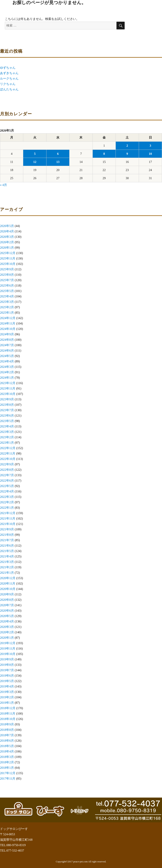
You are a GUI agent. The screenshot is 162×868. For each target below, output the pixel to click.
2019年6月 (7, 676)
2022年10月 (8, 459)
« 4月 (3, 185)
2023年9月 (7, 399)
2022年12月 (8, 448)
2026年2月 (7, 242)
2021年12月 (8, 513)
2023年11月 (8, 388)
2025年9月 (7, 269)
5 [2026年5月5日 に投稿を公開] (35, 154)
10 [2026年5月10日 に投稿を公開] (150, 154)
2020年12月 (8, 578)
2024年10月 (8, 329)
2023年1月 (7, 443)
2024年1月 (7, 378)
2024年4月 (7, 361)
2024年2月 (7, 372)
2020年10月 (8, 589)
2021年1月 (7, 573)
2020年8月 (7, 600)
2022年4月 (7, 491)
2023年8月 (7, 405)
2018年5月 (7, 746)
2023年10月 (8, 394)
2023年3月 (7, 432)
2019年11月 (8, 648)
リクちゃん (8, 84)
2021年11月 (8, 518)
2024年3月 (7, 367)
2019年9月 (7, 659)
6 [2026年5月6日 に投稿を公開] (58, 154)
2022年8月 (7, 470)
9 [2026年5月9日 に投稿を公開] (127, 154)
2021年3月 (7, 562)
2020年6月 (7, 611)
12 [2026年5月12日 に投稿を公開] (35, 162)
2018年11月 (8, 713)
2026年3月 (7, 237)
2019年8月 (7, 665)
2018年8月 (7, 730)
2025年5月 (7, 291)
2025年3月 (7, 302)
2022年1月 (7, 508)
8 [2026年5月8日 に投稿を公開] (104, 154)
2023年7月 (7, 410)
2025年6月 (7, 285)
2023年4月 (7, 426)
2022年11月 (8, 453)
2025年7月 (7, 280)
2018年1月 (7, 768)
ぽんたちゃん (9, 89)
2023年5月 (7, 421)
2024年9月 (7, 334)
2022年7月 (7, 475)
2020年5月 (7, 616)
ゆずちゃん (8, 68)
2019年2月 (7, 697)
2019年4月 (7, 686)
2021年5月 (7, 551)
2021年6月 (7, 546)
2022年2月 (7, 502)
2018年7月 (7, 735)
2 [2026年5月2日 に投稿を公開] (127, 146)
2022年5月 (7, 486)
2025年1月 (7, 313)
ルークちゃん (9, 78)
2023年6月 (7, 416)
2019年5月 (7, 681)
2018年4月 (7, 751)
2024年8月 (7, 340)
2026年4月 (7, 231)
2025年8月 (7, 275)
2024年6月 (7, 351)
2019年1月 (7, 703)
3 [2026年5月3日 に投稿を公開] (150, 146)
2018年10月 (8, 719)
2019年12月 (8, 643)
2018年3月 (7, 757)
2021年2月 (7, 567)
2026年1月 (7, 248)
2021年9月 (7, 529)
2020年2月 (7, 632)
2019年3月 (7, 692)
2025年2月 (7, 307)
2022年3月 (7, 497)
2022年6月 (7, 481)
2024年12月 (8, 318)
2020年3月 (7, 627)
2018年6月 (7, 741)
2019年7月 (7, 670)
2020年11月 (8, 583)
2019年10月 (8, 654)
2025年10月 (8, 264)
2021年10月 (8, 524)
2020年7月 (7, 605)
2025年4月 (7, 296)
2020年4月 (7, 621)
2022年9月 (7, 464)
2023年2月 (7, 437)
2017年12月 (8, 773)
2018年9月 (7, 724)
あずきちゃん (9, 73)
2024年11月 (8, 323)
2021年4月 (7, 556)
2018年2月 (7, 762)
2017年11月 (8, 779)
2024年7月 (7, 345)
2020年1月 (7, 638)
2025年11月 (8, 258)
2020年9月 (7, 594)
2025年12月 (8, 253)
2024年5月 (7, 356)
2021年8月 (7, 535)
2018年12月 (8, 708)
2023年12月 (8, 383)
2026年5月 (7, 226)
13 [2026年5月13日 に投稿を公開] (58, 162)
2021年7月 (7, 540)
